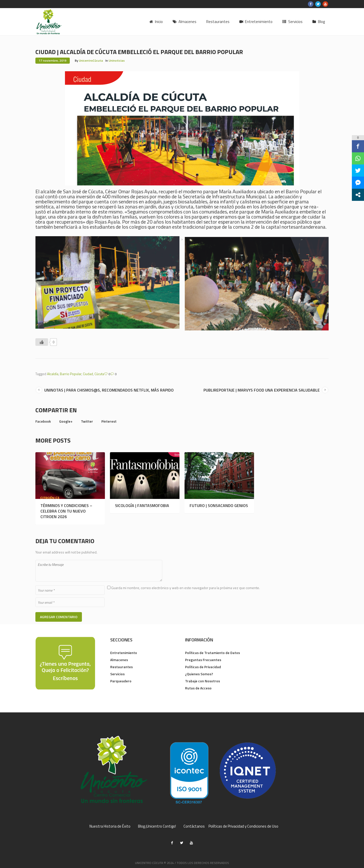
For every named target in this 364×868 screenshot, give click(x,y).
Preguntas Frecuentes (203, 660)
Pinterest (109, 421)
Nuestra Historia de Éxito (110, 826)
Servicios (117, 674)
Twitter (87, 421)
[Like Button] (42, 342)
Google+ (66, 421)
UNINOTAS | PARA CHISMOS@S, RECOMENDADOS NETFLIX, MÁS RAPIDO (109, 390)
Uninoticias (117, 61)
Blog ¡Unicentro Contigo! (157, 826)
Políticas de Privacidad (203, 667)
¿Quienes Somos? (199, 674)
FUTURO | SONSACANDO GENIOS (219, 505)
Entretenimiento (124, 653)
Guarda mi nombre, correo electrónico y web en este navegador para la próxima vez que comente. (186, 588)
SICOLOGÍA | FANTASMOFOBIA (142, 505)
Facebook (43, 421)
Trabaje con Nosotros (202, 681)
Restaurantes (121, 667)
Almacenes (119, 660)
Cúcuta (99, 374)
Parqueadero (121, 681)
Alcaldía (53, 374)
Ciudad (88, 374)
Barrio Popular (71, 374)
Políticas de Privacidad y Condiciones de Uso (243, 826)
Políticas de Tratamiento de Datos (212, 653)
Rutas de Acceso (198, 688)
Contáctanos (194, 826)
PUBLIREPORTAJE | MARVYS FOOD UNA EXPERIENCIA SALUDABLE (262, 390)
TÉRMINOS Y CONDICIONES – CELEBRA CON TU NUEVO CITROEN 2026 (66, 511)
